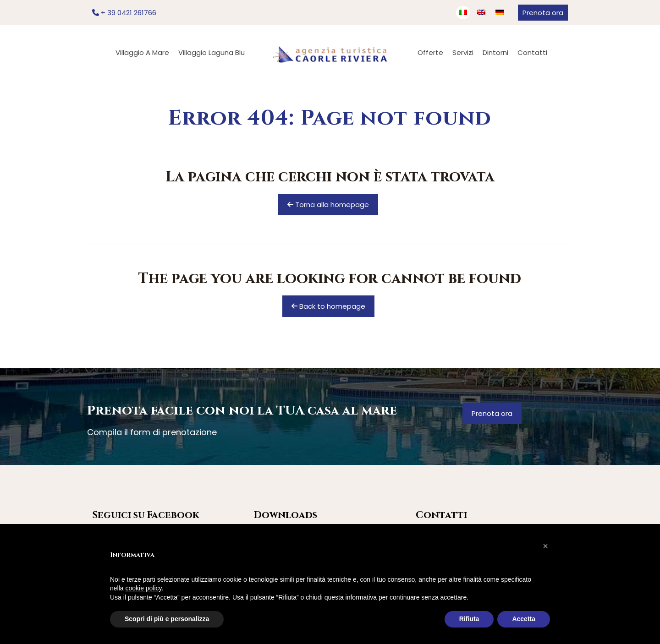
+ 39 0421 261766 (124, 13)
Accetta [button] (524, 619)
